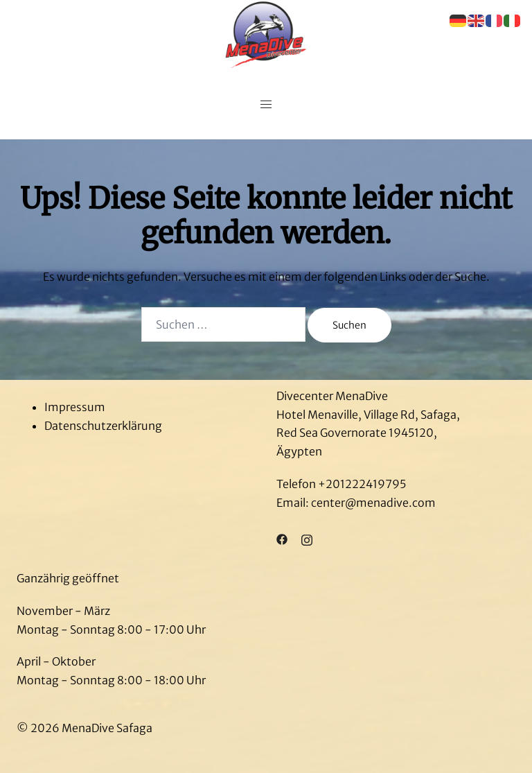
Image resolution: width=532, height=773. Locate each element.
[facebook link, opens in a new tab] (282, 539)
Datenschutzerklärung (103, 426)
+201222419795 (362, 484)
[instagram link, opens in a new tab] (307, 539)
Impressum (75, 407)
